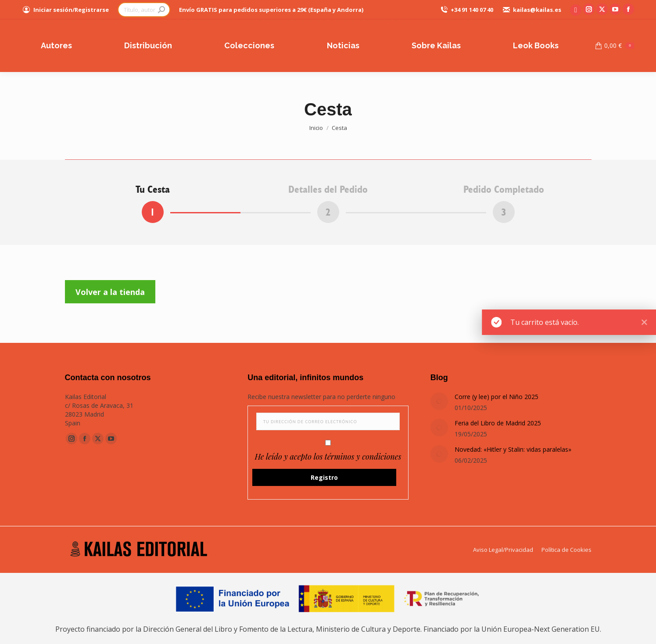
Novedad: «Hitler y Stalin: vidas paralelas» (513, 449)
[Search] (144, 10)
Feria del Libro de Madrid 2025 (498, 423)
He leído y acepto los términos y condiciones (328, 457)
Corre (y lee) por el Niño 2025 (496, 397)
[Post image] (439, 401)
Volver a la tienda (110, 292)
